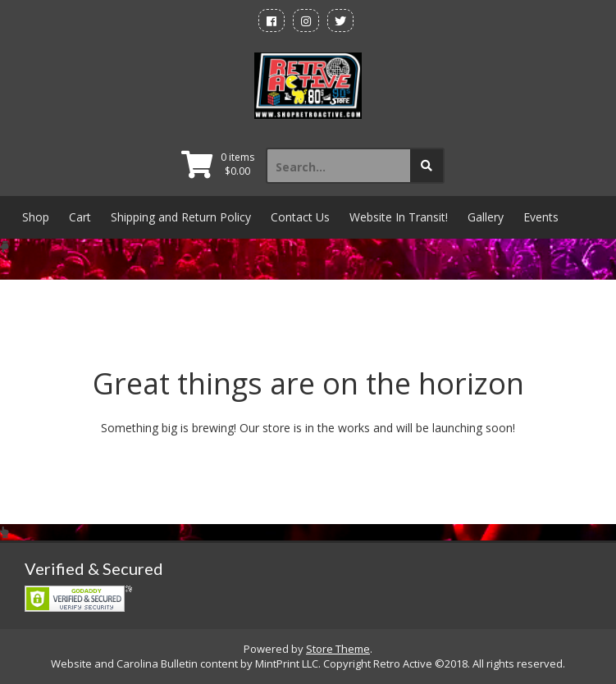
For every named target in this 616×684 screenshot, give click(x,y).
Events (541, 217)
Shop (36, 217)
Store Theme (338, 649)
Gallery (486, 217)
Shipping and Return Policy (181, 217)
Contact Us (300, 217)
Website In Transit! (399, 217)
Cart (80, 217)
